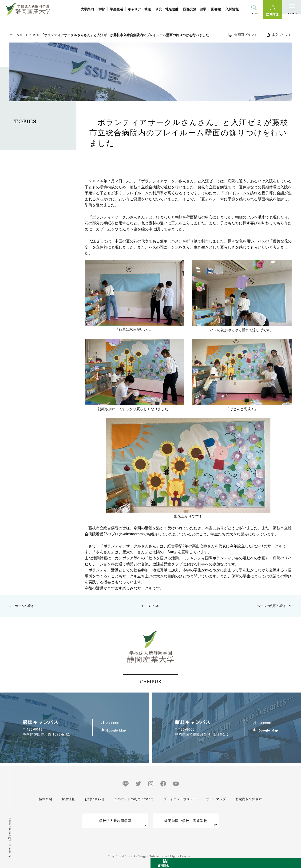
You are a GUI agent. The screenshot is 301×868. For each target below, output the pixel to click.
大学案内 (87, 9)
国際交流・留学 (195, 9)
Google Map (116, 730)
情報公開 (46, 799)
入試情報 (232, 9)
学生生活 (116, 9)
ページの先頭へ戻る (272, 606)
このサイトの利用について (133, 799)
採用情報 (68, 799)
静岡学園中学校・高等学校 (186, 821)
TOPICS (30, 35)
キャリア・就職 (139, 9)
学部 (102, 9)
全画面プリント (246, 35)
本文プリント (282, 35)
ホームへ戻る (24, 606)
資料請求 (295, 845)
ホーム (14, 35)
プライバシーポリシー (179, 799)
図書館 (216, 9)
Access (113, 723)
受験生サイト (295, 797)
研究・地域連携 (167, 9)
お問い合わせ (93, 799)
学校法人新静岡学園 (115, 821)
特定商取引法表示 (248, 799)
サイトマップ (215, 799)
